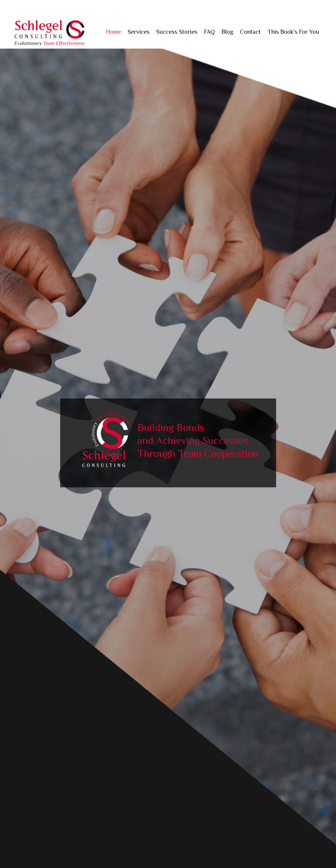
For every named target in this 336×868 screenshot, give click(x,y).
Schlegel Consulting (50, 32)
